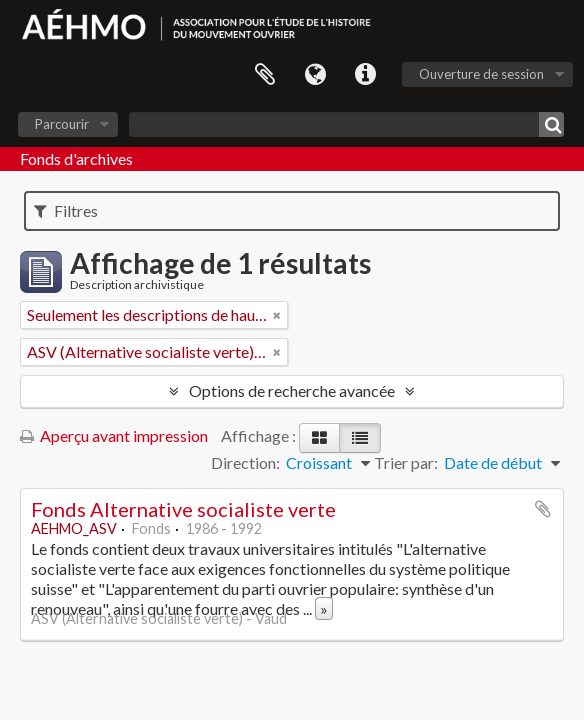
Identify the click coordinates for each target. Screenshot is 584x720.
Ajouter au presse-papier (543, 509)
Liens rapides (365, 75)
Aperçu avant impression (114, 435)
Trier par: (406, 462)
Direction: (245, 462)
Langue (315, 75)
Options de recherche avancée (292, 390)
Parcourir (62, 124)
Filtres (66, 210)
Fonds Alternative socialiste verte (183, 509)
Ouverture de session (481, 74)
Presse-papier (265, 75)
